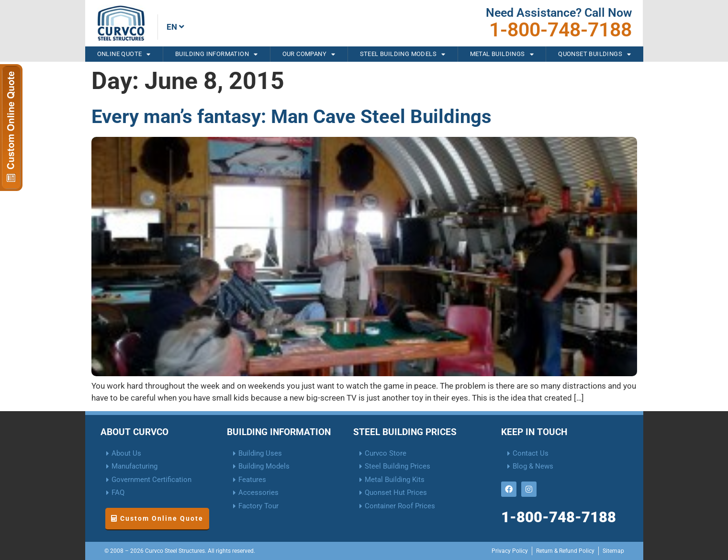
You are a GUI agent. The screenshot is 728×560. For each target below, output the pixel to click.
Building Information (216, 54)
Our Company (309, 54)
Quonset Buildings (594, 54)
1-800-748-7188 (560, 30)
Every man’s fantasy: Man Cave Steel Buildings (291, 117)
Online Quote (124, 54)
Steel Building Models (403, 54)
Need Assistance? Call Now (559, 13)
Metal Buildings (502, 54)
